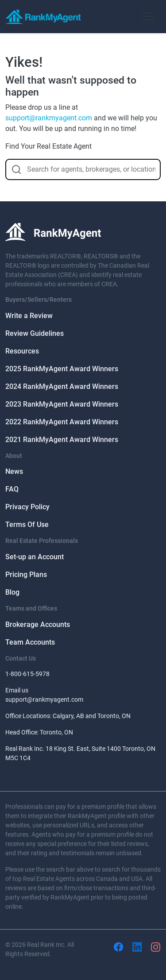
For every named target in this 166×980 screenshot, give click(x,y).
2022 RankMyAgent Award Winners (62, 422)
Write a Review (29, 316)
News (14, 471)
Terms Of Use (27, 525)
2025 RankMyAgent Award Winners (62, 369)
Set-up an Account (35, 557)
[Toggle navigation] (148, 16)
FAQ (12, 489)
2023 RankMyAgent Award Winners (62, 404)
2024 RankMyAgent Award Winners (62, 386)
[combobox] (83, 169)
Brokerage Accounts (38, 625)
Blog (12, 592)
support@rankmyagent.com (49, 118)
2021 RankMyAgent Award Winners (62, 440)
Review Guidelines (35, 333)
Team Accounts (30, 642)
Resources (22, 351)
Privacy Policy (27, 507)
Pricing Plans (26, 575)
